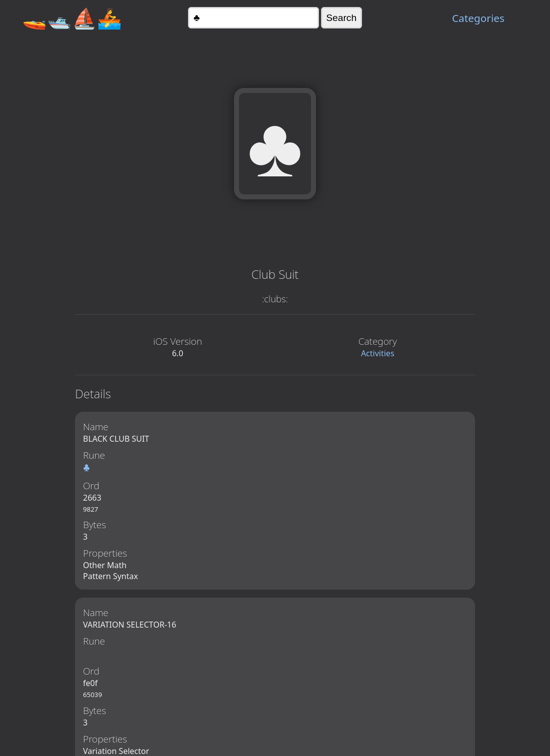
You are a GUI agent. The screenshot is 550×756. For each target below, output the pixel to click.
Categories (478, 18)
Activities (378, 353)
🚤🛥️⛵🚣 (72, 18)
